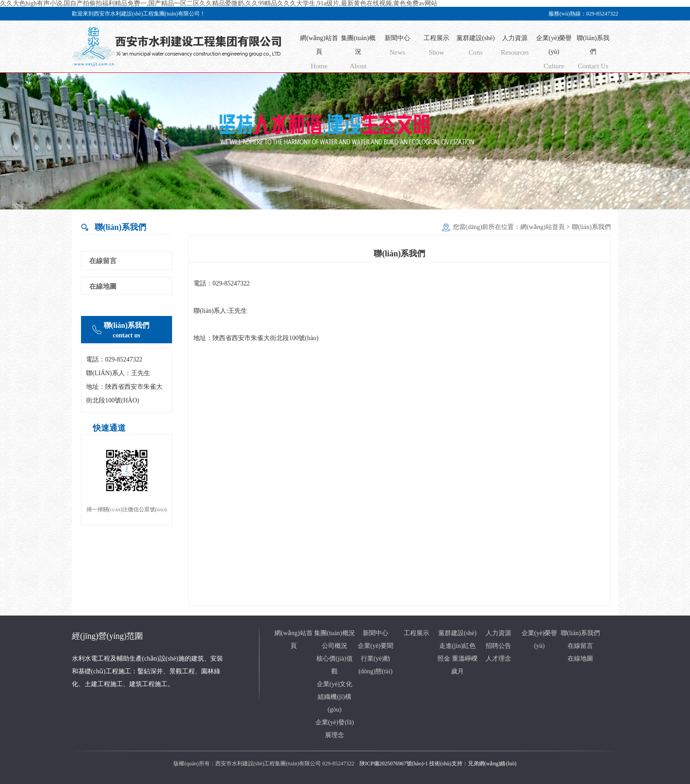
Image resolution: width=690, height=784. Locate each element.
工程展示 (436, 47)
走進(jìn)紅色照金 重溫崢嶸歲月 (457, 659)
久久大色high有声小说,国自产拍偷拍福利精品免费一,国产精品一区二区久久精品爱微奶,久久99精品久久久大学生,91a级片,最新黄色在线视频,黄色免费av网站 (219, 3)
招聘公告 (498, 646)
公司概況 (335, 646)
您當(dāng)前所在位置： (487, 227)
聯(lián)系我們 (593, 54)
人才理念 (498, 659)
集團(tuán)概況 (358, 54)
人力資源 (515, 47)
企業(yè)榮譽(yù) (554, 54)
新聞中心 (397, 47)
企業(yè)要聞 (376, 646)
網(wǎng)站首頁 (319, 54)
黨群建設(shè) (476, 47)
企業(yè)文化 (335, 684)
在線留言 (103, 261)
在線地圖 (103, 286)
